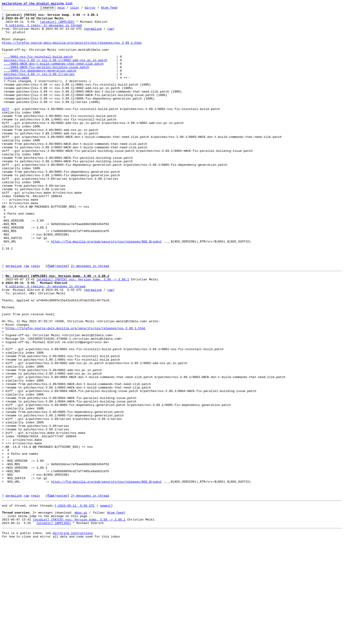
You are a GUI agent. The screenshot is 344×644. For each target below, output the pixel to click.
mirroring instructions (73, 635)
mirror (97, 9)
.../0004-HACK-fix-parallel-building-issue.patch (46, 80)
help (68, 9)
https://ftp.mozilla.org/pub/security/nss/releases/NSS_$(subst (106, 289)
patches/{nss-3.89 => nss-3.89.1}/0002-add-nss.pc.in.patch (56, 71)
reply (36, 318)
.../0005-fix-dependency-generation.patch (40, 84)
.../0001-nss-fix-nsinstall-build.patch (38, 67)
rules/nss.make (16, 92)
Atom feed (116, 9)
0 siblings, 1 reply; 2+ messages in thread (44, 29)
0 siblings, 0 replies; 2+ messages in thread (46, 341)
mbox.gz (81, 611)
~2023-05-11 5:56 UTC (75, 603)
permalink (94, 33)
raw (110, 33)
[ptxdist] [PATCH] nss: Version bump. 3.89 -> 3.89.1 (83, 333)
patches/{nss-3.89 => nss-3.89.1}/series (39, 88)
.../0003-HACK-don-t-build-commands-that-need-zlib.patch (54, 75)
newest (105, 603)
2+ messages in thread (90, 318)
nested (62, 318)
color (82, 9)
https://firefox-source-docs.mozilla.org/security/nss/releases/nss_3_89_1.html (72, 50)
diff (5, 130)
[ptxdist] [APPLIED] (57, 25)
